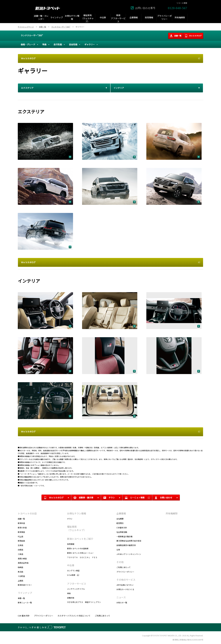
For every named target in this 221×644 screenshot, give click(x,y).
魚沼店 (20, 572)
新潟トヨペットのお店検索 (78, 548)
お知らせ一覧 (122, 602)
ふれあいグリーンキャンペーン (129, 554)
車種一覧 (21, 598)
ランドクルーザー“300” (32, 35)
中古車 (71, 565)
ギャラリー (90, 44)
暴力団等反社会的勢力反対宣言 (129, 541)
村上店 (20, 536)
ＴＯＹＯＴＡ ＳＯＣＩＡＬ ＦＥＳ (82, 557)
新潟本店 (21, 523)
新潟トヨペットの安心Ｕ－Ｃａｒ (80, 553)
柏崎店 (20, 567)
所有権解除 (172, 513)
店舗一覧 (176, 36)
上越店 (20, 581)
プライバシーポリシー (125, 572)
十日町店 (21, 576)
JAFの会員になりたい (125, 585)
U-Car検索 (71, 575)
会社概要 (120, 519)
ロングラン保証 (73, 570)
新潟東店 (21, 532)
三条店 (20, 554)
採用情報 (71, 544)
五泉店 (20, 545)
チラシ (70, 519)
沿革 (118, 550)
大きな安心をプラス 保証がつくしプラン (84, 602)
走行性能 (58, 44)
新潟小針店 (22, 528)
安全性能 (73, 44)
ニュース (121, 597)
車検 (69, 593)
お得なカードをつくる (125, 589)
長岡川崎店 (22, 558)
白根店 (20, 550)
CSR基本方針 (122, 528)
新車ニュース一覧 (25, 602)
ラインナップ (25, 593)
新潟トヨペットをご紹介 (80, 539)
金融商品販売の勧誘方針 (126, 545)
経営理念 (120, 523)
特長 (44, 44)
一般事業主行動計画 (124, 536)
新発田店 (21, 541)
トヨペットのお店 (27, 513)
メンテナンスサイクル (76, 589)
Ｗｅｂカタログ (193, 36)
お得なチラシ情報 (77, 513)
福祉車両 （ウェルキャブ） (77, 528)
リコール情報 (182, 3)
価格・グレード (28, 44)
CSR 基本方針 (24, 616)
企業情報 (121, 513)
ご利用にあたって (123, 567)
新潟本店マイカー (25, 585)
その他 (120, 562)
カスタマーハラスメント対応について (74, 616)
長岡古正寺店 (23, 563)
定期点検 (71, 598)
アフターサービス (77, 584)
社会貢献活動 (122, 532)
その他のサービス (126, 580)
